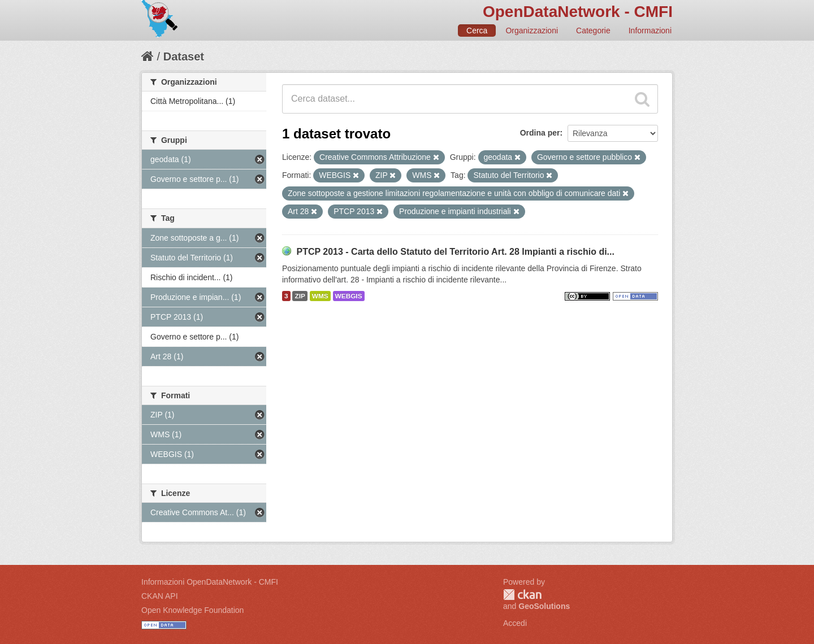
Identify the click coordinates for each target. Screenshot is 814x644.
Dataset (184, 56)
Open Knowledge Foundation (192, 610)
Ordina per (540, 133)
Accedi (515, 623)
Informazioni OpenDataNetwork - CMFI (210, 582)
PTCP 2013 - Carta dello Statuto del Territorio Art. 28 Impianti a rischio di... (455, 252)
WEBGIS (349, 296)
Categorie (593, 31)
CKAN (522, 595)
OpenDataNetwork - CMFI (578, 12)
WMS (320, 296)
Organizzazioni (532, 31)
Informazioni (650, 31)
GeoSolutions (544, 606)
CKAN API (160, 596)
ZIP (300, 296)
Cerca (477, 31)
